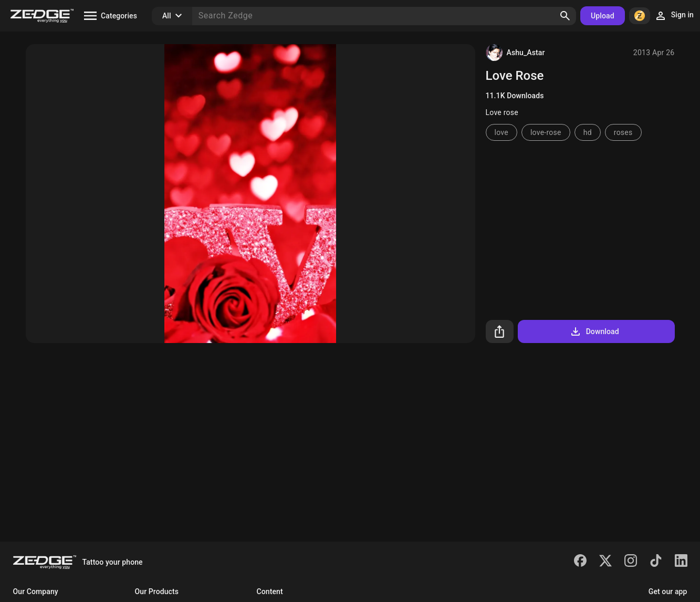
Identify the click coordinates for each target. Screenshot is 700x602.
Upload (603, 16)
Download (594, 331)
